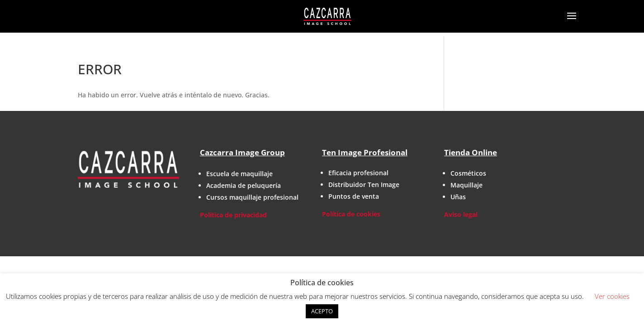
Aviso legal (461, 214)
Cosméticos (468, 173)
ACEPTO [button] (322, 311)
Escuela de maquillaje (239, 174)
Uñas (458, 197)
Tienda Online (471, 152)
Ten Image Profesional (365, 152)
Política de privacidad (233, 215)
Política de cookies (351, 214)
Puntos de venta (354, 196)
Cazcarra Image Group (242, 152)
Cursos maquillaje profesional (252, 197)
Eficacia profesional (358, 173)
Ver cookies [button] (612, 296)
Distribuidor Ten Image (364, 185)
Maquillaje (466, 185)
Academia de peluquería (244, 185)
